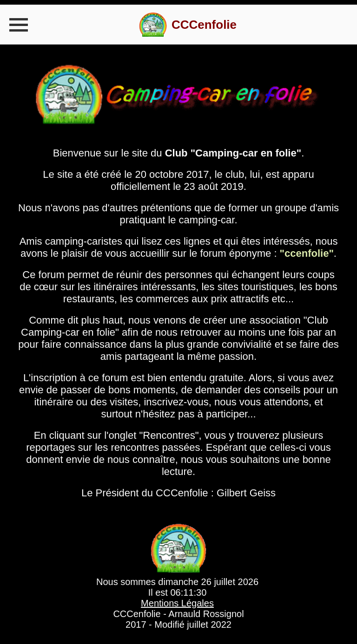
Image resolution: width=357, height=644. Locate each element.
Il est (178, 593)
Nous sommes (177, 582)
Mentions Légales (177, 603)
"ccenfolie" (307, 253)
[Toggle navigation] (19, 25)
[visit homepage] (188, 25)
